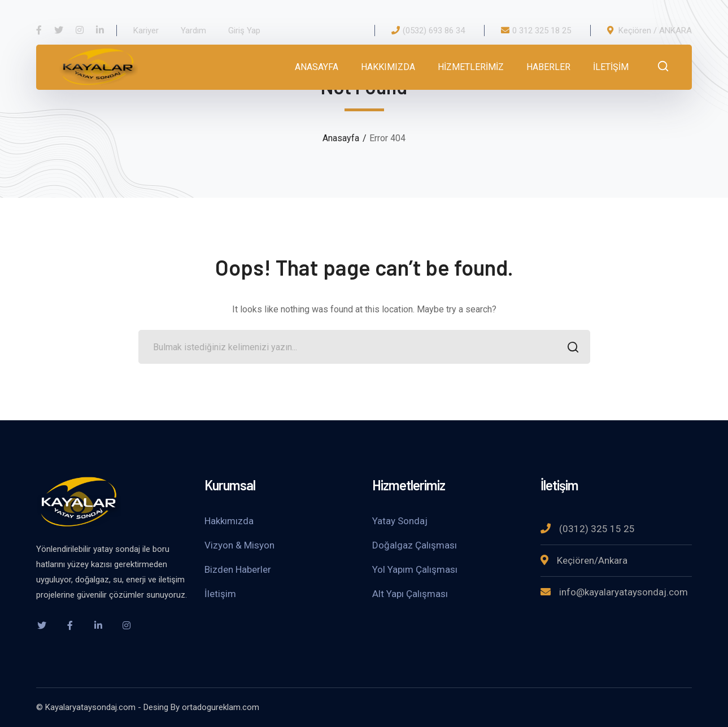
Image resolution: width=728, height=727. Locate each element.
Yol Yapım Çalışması (415, 569)
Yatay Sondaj (400, 521)
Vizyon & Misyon (239, 545)
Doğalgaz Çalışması (415, 545)
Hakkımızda (229, 521)
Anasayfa (341, 138)
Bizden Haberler (238, 569)
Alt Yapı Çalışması (410, 594)
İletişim (220, 594)
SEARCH (570, 348)
